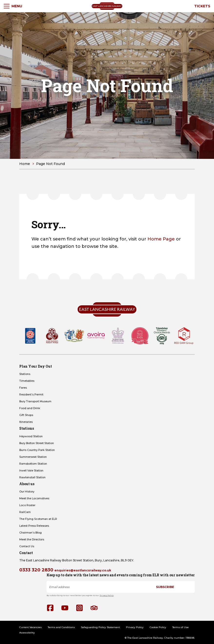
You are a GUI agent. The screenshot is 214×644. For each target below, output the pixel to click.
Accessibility (27, 633)
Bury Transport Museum (35, 401)
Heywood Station (31, 436)
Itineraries (26, 422)
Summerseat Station (33, 457)
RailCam (25, 512)
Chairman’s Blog (30, 533)
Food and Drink (30, 408)
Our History (27, 491)
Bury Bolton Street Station (37, 443)
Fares (23, 388)
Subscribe (165, 587)
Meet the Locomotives (34, 498)
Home (25, 164)
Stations (25, 374)
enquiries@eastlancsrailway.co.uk (83, 570)
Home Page (161, 239)
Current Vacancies (30, 627)
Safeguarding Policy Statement (100, 627)
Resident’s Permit (31, 394)
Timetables (27, 381)
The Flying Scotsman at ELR (38, 519)
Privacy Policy (107, 595)
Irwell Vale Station (31, 470)
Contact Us (27, 546)
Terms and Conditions (61, 627)
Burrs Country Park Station (37, 450)
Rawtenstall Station (32, 477)
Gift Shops (26, 415)
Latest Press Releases (34, 526)
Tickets (202, 6)
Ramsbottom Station (33, 464)
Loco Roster (27, 505)
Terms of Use (180, 627)
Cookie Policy (158, 627)
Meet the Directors (32, 539)
